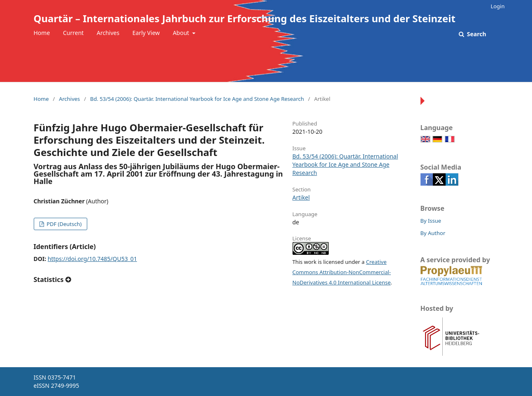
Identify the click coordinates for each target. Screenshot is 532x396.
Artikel (301, 197)
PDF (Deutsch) (64, 224)
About (182, 33)
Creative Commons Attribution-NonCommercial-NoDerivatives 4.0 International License (342, 272)
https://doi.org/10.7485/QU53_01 (92, 259)
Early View (146, 33)
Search (476, 34)
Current (73, 33)
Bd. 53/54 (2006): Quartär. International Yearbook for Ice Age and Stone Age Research (197, 99)
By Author (433, 233)
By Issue (431, 221)
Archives (108, 33)
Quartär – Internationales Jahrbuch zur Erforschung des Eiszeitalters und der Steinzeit (245, 18)
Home (42, 33)
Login (497, 6)
